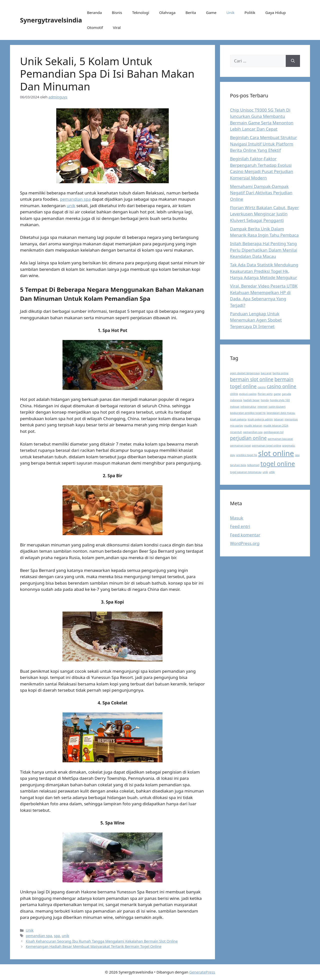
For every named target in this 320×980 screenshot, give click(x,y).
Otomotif (95, 27)
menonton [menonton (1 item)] (291, 419)
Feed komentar (245, 535)
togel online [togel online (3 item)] (278, 464)
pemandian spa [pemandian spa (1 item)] (253, 432)
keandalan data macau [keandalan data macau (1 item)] (281, 413)
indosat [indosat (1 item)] (235, 407)
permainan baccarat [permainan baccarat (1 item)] (280, 439)
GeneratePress (202, 972)
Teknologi (140, 12)
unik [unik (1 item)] (265, 472)
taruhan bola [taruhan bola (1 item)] (238, 465)
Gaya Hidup (275, 12)
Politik (250, 12)
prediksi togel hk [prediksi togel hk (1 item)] (247, 455)
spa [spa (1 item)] (297, 455)
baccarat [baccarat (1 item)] (266, 373)
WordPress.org (245, 543)
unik (71, 206)
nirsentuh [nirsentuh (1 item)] (236, 432)
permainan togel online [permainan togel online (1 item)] (267, 446)
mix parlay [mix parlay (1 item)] (236, 426)
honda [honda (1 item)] (265, 400)
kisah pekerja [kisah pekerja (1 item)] (238, 419)
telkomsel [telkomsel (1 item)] (253, 465)
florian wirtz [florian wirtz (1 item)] (265, 394)
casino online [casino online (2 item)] (281, 386)
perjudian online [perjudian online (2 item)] (248, 438)
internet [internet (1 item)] (262, 407)
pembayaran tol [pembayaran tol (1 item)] (274, 432)
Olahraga (167, 12)
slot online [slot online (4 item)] (276, 453)
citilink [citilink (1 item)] (234, 394)
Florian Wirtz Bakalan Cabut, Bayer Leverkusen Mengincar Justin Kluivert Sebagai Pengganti (264, 214)
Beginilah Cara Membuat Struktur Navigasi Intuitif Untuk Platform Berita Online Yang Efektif (263, 144)
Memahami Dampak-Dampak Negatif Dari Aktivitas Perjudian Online (261, 193)
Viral (117, 27)
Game (211, 12)
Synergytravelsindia (51, 20)
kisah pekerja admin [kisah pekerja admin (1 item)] (260, 419)
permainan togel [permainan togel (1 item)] (240, 446)
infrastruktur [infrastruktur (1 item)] (248, 407)
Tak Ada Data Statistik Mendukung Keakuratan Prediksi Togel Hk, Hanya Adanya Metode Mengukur (264, 271)
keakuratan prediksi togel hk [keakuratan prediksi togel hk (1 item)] (248, 413)
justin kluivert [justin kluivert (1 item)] (277, 407)
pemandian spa (75, 199)
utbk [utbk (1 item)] (272, 472)
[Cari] (293, 61)
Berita (191, 12)
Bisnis (117, 12)
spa (57, 936)
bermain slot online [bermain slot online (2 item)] (252, 379)
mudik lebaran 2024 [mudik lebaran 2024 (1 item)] (276, 426)
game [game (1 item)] (277, 394)
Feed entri (240, 526)
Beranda (94, 12)
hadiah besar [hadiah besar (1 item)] (251, 400)
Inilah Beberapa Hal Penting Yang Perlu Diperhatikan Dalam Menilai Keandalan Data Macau (264, 250)
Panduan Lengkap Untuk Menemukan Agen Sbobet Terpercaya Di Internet (256, 320)
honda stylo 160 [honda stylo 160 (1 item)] (280, 400)
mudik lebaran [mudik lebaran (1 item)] (253, 426)
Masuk (237, 518)
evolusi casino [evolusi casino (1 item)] (248, 394)
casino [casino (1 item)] (262, 387)
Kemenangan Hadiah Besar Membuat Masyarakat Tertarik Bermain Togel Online (94, 946)
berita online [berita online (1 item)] (280, 373)
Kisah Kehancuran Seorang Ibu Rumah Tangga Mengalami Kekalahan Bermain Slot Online (102, 941)
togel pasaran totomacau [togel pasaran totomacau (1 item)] (246, 472)
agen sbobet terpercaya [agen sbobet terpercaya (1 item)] (245, 373)
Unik (230, 12)
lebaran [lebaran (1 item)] (279, 419)
